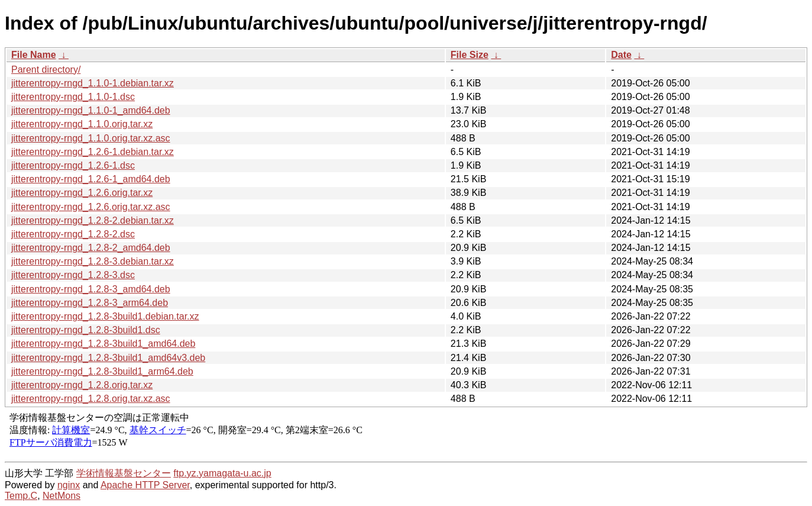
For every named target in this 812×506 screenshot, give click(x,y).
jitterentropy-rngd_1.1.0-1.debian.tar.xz (93, 83)
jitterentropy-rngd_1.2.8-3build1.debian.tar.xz (105, 316)
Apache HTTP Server (145, 485)
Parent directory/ (46, 70)
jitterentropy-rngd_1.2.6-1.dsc (73, 165)
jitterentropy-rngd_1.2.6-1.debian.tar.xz (93, 152)
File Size (470, 55)
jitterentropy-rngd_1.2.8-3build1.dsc (86, 330)
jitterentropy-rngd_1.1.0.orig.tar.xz (82, 124)
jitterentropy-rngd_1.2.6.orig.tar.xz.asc (91, 207)
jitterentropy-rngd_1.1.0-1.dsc (73, 97)
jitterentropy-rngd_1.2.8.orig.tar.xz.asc (91, 399)
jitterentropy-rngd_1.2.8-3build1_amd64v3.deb (108, 358)
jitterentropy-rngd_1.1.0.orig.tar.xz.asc (91, 138)
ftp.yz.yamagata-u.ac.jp (222, 473)
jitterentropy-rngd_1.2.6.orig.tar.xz (82, 193)
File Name (34, 55)
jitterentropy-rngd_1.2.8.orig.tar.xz (82, 385)
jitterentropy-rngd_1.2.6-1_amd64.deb (91, 179)
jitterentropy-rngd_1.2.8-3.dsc (73, 275)
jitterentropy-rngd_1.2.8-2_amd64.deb (91, 248)
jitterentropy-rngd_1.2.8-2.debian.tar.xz (93, 220)
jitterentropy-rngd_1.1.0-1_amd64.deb (91, 110)
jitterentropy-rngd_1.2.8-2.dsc (73, 234)
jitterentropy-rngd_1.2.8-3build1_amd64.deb (103, 344)
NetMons (62, 496)
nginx (69, 485)
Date (621, 55)
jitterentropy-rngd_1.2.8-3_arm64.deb (90, 303)
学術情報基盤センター (124, 473)
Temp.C (21, 496)
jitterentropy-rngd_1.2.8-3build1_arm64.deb (102, 371)
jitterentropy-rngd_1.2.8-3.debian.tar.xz (93, 261)
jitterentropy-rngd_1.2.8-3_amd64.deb (91, 289)
